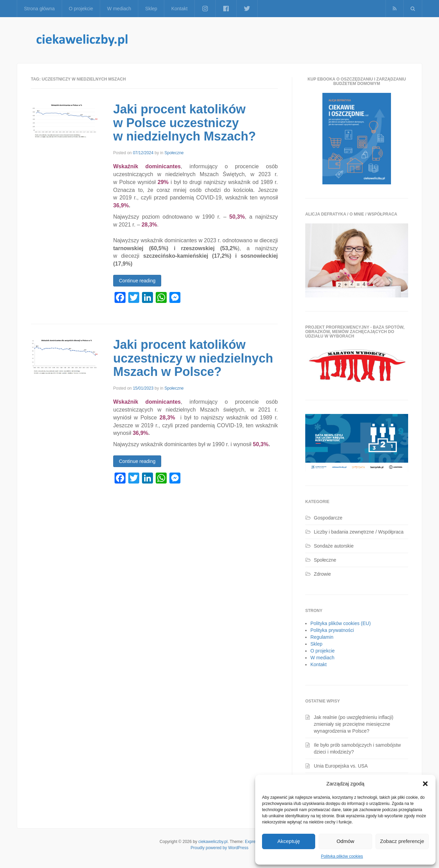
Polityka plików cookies (342, 856)
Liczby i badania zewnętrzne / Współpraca (359, 532)
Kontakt (179, 9)
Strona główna (39, 9)
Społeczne (174, 153)
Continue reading (137, 281)
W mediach (119, 9)
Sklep (151, 9)
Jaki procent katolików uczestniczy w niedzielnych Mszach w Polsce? (193, 358)
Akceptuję (289, 841)
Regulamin (322, 637)
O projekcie (81, 9)
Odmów (345, 841)
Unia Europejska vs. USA (341, 766)
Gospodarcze (328, 518)
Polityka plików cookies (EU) (341, 623)
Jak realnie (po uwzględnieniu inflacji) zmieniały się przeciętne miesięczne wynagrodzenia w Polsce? (354, 724)
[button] (425, 784)
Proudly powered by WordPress (220, 848)
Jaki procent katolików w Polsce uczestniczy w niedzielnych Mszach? (185, 123)
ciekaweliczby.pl (213, 842)
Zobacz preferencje (402, 841)
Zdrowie (322, 574)
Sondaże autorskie (334, 546)
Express (252, 842)
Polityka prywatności (332, 630)
